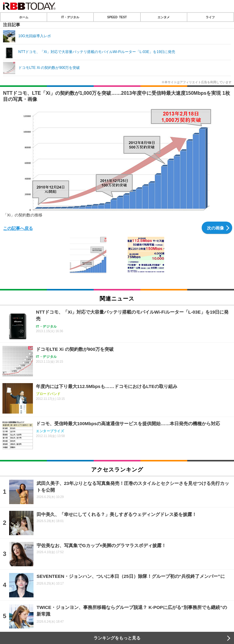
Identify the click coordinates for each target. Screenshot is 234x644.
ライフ (210, 17)
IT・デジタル (70, 17)
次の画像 (215, 228)
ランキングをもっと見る (117, 638)
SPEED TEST (117, 17)
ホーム (24, 17)
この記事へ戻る (18, 228)
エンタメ (164, 17)
